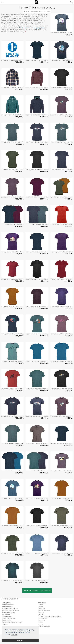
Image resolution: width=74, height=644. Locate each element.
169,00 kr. (19, 62)
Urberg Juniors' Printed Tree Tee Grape (37, 498)
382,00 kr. (69, 281)
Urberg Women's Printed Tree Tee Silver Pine (62, 142)
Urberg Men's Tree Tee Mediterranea (37, 389)
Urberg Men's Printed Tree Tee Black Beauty (62, 389)
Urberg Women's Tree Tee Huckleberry (12, 197)
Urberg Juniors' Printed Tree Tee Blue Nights (37, 416)
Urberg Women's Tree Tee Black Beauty (37, 170)
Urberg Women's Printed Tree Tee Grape (12, 252)
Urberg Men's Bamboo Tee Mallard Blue (37, 361)
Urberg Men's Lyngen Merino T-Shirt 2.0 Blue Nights (62, 553)
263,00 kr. (44, 445)
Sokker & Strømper (9, 618)
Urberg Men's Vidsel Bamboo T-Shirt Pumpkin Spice (62, 498)
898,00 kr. (69, 199)
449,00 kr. (44, 62)
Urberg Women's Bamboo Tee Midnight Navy (37, 252)
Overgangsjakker (39, 28)
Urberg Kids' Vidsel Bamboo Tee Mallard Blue (62, 361)
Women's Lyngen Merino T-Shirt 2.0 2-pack (62, 197)
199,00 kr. (69, 336)
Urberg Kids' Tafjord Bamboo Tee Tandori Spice (12, 389)
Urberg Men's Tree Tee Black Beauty (62, 87)
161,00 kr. (69, 172)
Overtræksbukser (9, 613)
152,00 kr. (44, 144)
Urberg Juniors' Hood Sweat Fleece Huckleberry (37, 87)
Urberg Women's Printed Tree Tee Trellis (12, 361)
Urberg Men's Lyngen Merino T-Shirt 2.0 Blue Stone (37, 553)
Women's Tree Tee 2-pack (40, 224)
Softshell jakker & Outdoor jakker (50, 616)
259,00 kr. (19, 89)
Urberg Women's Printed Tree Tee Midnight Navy (62, 33)
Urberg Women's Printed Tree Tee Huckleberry (62, 115)
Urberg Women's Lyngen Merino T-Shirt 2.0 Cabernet (62, 279)
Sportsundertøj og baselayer (12, 622)
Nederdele (42, 609)
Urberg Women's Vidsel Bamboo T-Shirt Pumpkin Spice (12, 60)
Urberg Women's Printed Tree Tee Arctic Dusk (62, 334)
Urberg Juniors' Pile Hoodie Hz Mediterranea (12, 115)
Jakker (40, 607)
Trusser (26, 28)
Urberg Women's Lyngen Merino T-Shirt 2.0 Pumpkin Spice (12, 307)
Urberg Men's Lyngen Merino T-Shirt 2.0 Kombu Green (12, 553)
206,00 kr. (19, 226)
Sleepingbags (7, 616)
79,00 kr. (20, 528)
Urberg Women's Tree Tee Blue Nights (62, 170)
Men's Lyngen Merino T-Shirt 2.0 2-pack (62, 443)
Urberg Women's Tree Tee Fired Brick (62, 224)
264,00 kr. (44, 226)
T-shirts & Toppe (44, 626)
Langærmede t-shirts (10, 609)
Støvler (41, 622)
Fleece (21, 28)
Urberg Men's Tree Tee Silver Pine (13, 443)
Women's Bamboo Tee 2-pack (14, 224)
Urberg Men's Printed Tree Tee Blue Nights (12, 416)
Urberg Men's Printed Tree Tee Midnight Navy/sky (12, 498)
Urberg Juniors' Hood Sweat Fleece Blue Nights (37, 115)
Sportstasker (7, 620)
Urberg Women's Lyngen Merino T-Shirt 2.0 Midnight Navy (37, 60)
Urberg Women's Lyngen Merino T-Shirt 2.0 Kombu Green (12, 170)
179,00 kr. (69, 35)
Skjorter (41, 614)
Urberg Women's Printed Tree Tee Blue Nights (37, 142)
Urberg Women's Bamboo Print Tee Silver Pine (37, 334)
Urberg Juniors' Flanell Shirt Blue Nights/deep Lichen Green (12, 87)
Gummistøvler (7, 607)
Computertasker (8, 605)
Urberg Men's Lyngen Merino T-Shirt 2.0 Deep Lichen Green (62, 526)
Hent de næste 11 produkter (37, 591)
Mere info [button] (14, 635)
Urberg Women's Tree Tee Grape (63, 252)
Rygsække (6, 614)
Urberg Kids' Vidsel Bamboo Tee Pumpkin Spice (12, 526)
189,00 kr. (69, 89)
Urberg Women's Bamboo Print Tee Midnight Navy (12, 334)
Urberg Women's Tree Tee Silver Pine (12, 142)
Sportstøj (41, 620)
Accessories (6, 603)
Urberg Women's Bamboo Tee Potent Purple (37, 197)
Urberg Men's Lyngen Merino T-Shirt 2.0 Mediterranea (12, 580)
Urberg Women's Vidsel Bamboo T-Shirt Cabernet (12, 279)
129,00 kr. (19, 391)
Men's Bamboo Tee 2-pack (15, 471)
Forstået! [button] (20, 641)
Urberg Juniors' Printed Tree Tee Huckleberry (62, 416)
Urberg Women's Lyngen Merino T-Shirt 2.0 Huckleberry (37, 307)
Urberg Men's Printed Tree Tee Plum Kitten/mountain (62, 471)
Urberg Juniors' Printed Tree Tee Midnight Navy (62, 60)
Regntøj (41, 613)
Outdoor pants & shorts (11, 611)
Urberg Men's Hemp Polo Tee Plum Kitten (37, 443)
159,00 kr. (44, 199)
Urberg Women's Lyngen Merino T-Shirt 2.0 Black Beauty (37, 279)
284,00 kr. (44, 473)
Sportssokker (43, 618)
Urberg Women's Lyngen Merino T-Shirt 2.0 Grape (62, 307)
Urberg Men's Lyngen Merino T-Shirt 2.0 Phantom (37, 580)
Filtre (26, 11)
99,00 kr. (69, 62)
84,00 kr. (69, 363)
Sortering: (40, 11)
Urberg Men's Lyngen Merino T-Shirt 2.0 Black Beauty (37, 526)
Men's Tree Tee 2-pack (41, 471)
